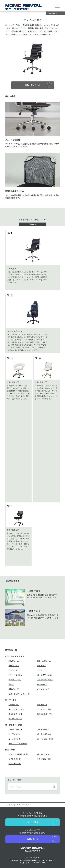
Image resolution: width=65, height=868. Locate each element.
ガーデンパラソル (44, 650)
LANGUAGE (52, 13)
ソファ (40, 586)
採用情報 (36, 826)
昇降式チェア (14, 605)
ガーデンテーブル (15, 645)
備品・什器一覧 (15, 679)
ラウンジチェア (15, 586)
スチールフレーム (44, 577)
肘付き (11, 600)
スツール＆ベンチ (15, 591)
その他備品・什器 (44, 675)
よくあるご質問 (39, 813)
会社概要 (9, 837)
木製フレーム (14, 577)
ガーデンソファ (15, 650)
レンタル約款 (38, 805)
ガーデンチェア (43, 645)
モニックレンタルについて (16, 840)
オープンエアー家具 (13, 807)
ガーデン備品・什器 (45, 655)
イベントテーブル (44, 625)
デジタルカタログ (12, 823)
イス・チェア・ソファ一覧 (19, 610)
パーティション (43, 670)
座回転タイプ (42, 600)
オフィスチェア (43, 605)
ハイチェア (41, 581)
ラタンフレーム (15, 596)
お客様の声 (37, 809)
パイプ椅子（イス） (45, 591)
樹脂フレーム (14, 581)
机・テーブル (10, 804)
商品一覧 (9, 798)
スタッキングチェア (45, 596)
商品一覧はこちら (33, 85)
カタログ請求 (33, 738)
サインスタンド (15, 675)
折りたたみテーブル (45, 630)
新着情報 (36, 823)
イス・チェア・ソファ (14, 801)
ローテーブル (14, 620)
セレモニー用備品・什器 (18, 670)
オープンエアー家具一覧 (18, 659)
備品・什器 (10, 810)
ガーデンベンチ (15, 655)
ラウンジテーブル (15, 630)
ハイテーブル (42, 620)
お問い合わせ (33, 755)
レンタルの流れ (39, 798)
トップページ (10, 721)
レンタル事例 (38, 802)
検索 (54, 702)
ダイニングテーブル (16, 625)
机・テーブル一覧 (15, 634)
